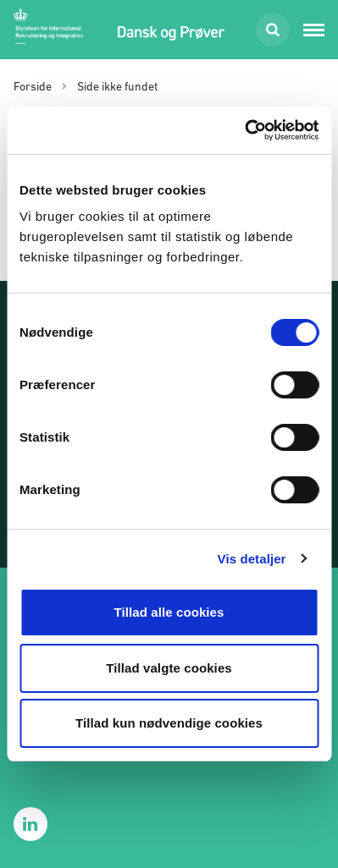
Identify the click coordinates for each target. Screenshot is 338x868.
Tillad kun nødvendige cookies (169, 723)
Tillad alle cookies (169, 612)
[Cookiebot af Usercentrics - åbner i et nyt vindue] (244, 130)
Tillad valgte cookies (169, 668)
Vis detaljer (252, 559)
